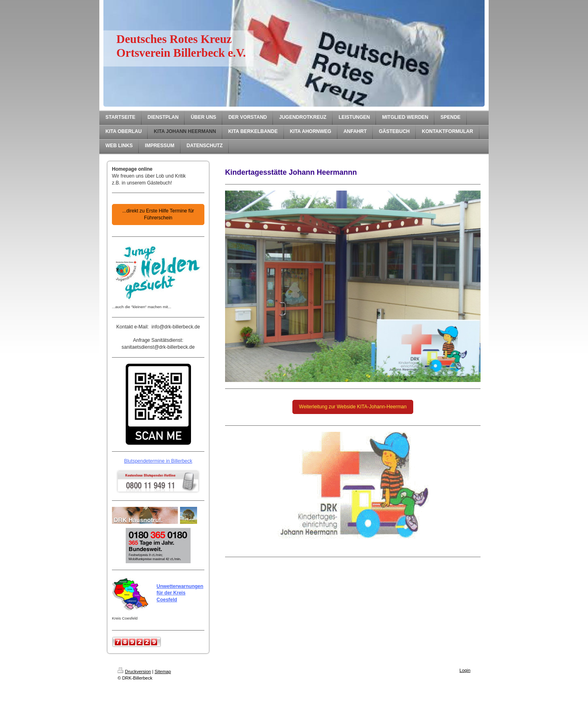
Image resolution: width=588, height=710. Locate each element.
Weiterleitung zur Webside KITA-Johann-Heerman (353, 407)
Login (465, 670)
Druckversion (134, 671)
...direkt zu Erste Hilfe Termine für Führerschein (158, 214)
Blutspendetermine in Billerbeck (158, 461)
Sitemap (163, 671)
